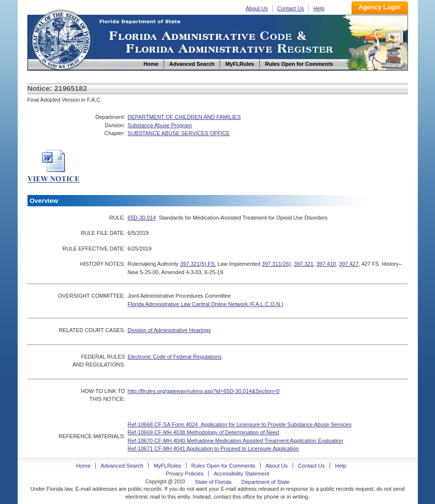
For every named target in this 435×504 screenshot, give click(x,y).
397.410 (326, 264)
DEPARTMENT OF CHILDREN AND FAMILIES (184, 117)
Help (319, 8)
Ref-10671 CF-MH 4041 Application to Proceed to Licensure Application (213, 448)
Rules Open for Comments (223, 466)
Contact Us (291, 8)
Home (61, 39)
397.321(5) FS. (198, 264)
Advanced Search (122, 466)
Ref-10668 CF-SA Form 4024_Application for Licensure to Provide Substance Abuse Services (240, 424)
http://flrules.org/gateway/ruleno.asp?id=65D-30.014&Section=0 (204, 391)
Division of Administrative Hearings (169, 330)
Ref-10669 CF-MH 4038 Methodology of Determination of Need (204, 432)
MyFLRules (167, 466)
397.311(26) (276, 264)
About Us (257, 8)
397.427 (349, 264)
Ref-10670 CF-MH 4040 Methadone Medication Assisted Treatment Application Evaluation (235, 441)
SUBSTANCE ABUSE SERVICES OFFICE (179, 133)
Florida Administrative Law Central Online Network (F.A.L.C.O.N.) (205, 304)
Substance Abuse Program (160, 125)
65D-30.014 (142, 218)
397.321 (304, 264)
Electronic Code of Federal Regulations (175, 357)
